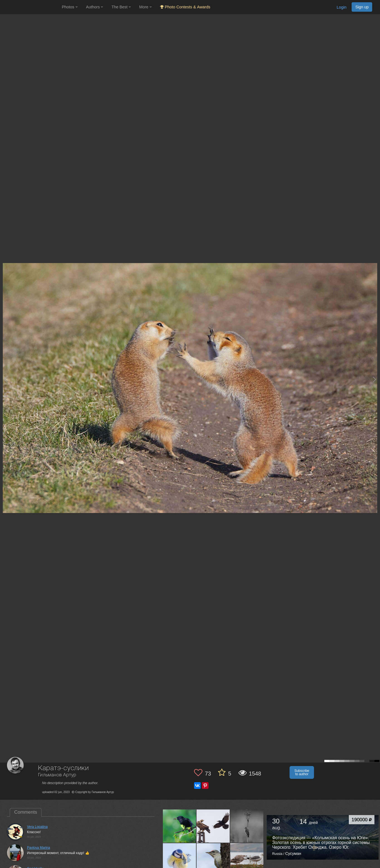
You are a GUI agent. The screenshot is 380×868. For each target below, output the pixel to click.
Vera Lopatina (37, 827)
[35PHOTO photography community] (30, 7)
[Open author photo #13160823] (247, 826)
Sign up (362, 7)
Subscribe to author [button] (302, 772)
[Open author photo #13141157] (180, 860)
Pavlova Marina (39, 848)
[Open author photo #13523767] (213, 826)
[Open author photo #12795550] (213, 860)
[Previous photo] (5, 379)
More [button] (145, 7)
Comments (26, 812)
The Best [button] (121, 7)
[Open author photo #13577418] (180, 826)
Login (341, 7)
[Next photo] (374, 379)
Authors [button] (95, 7)
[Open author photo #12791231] (247, 860)
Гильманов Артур (57, 775)
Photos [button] (70, 7)
